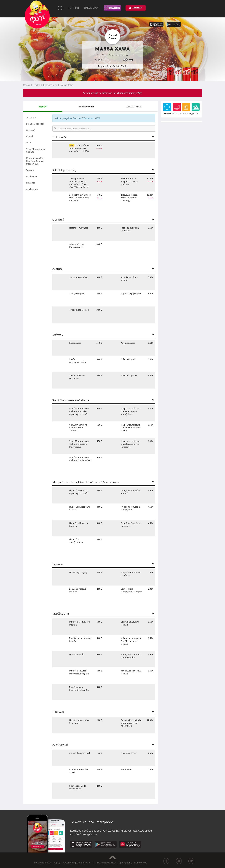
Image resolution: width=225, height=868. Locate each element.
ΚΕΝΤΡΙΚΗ (73, 8)
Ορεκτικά (31, 130)
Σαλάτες (30, 143)
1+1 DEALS (31, 117)
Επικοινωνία (140, 863)
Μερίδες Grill (32, 176)
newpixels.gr (110, 863)
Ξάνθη (37, 85)
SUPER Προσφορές (35, 124)
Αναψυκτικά (32, 189)
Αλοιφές (30, 136)
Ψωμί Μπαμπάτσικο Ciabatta (36, 150)
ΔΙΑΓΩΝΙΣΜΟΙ (92, 8)
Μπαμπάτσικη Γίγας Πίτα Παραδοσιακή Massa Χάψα (36, 161)
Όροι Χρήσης (125, 863)
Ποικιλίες (31, 183)
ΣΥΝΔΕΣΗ (136, 8)
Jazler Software (83, 863)
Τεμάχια (30, 170)
